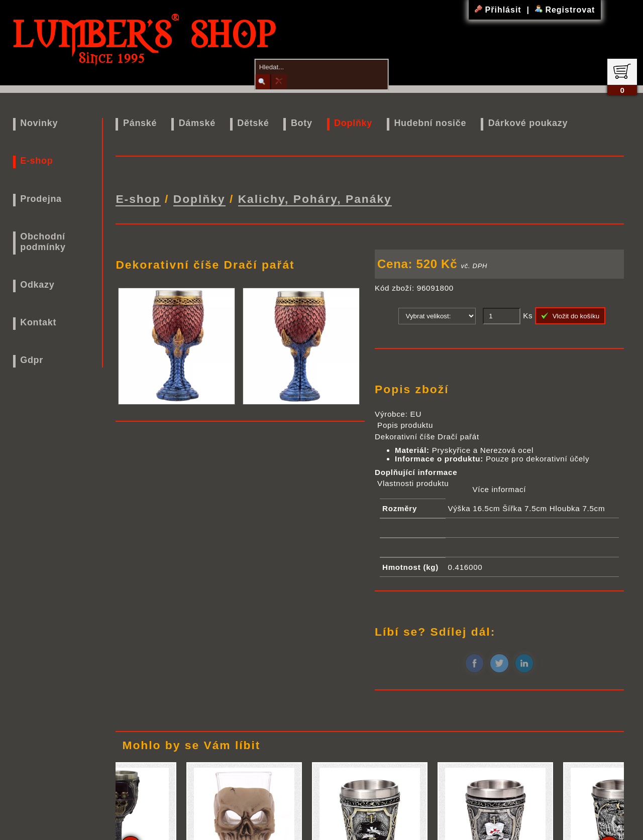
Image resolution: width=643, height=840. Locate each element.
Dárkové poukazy (528, 123)
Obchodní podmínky (43, 242)
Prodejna (41, 199)
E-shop (36, 161)
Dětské (253, 123)
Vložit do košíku (570, 313)
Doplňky (353, 123)
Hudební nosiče (430, 123)
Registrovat (565, 10)
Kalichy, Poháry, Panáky (315, 197)
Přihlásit (499, 10)
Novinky (39, 123)
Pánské (140, 123)
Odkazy (37, 285)
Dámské (197, 123)
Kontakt (38, 322)
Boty (302, 123)
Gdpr (32, 360)
